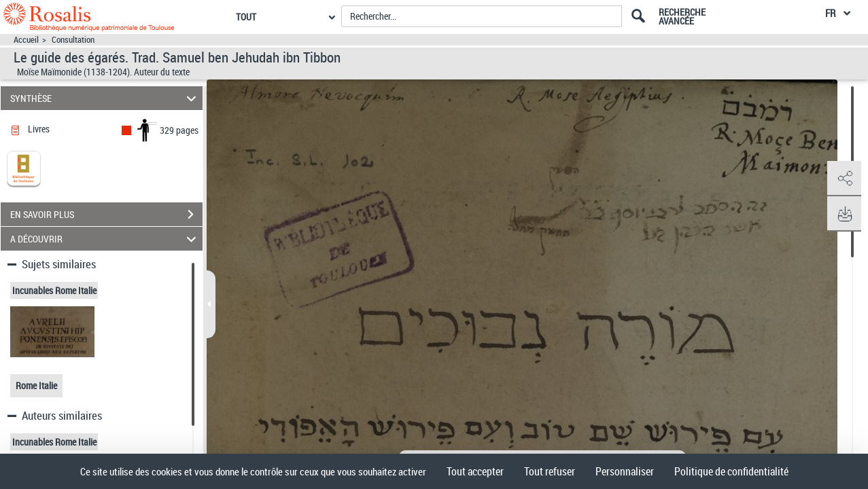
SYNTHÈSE (105, 98)
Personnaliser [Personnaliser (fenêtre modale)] (625, 471)
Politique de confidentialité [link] (731, 471)
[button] (844, 179)
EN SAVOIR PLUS (106, 215)
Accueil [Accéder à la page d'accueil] (26, 40)
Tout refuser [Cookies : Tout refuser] (550, 471)
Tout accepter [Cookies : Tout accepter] (475, 471)
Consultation (73, 40)
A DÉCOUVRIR (105, 239)
